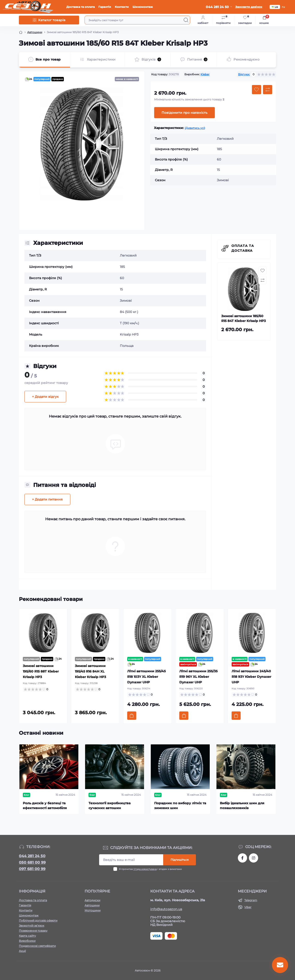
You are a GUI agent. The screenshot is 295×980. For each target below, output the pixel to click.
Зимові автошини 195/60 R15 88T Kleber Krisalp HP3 (41, 671)
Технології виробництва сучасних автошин (109, 806)
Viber (248, 907)
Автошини (35, 32)
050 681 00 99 (32, 862)
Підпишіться (180, 860)
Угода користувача (145, 869)
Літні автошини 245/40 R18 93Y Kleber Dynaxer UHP (251, 677)
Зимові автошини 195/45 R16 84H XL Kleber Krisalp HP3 (90, 671)
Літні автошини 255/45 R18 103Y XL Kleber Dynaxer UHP (146, 677)
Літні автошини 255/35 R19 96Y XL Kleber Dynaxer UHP (198, 677)
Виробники (27, 941)
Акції (22, 951)
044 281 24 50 (32, 856)
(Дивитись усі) (195, 128)
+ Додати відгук (45, 397)
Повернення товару (33, 931)
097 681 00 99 (32, 869)
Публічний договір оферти (38, 920)
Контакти (122, 7)
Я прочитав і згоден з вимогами (150, 869)
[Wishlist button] (257, 90)
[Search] (186, 20)
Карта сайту (27, 936)
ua (275, 7)
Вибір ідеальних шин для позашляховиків (242, 806)
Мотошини (93, 910)
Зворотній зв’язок (32, 926)
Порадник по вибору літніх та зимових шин (180, 806)
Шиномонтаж (143, 7)
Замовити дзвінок (249, 7)
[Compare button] (268, 90)
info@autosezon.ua (166, 909)
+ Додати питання (47, 499)
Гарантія (105, 7)
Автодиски (92, 900)
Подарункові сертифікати (37, 946)
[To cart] (132, 716)
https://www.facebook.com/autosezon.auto (242, 858)
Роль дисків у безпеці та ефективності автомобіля (45, 806)
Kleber (205, 74)
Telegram (251, 900)
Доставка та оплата (81, 7)
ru (283, 7)
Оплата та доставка (243, 248)
